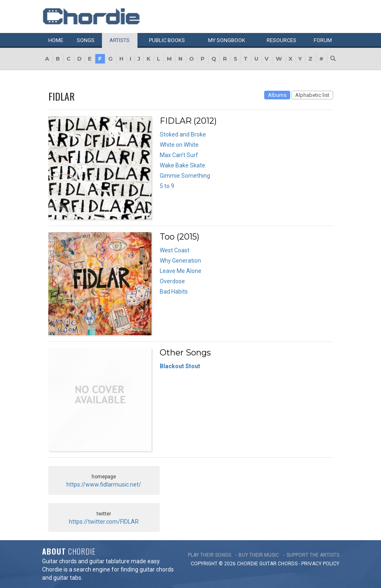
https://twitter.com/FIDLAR (104, 522)
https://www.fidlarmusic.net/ (104, 485)
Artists (120, 40)
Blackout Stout (180, 366)
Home (56, 40)
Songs (86, 40)
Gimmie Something (185, 176)
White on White (179, 145)
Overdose (172, 281)
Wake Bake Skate (182, 165)
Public (167, 40)
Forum (323, 40)
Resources (282, 40)
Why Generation (180, 261)
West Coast (175, 250)
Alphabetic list (312, 95)
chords (288, 564)
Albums (277, 95)
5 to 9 (167, 186)
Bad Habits (174, 292)
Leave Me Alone (181, 271)
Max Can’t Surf (179, 155)
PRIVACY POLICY (320, 564)
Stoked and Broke (183, 134)
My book (227, 40)
